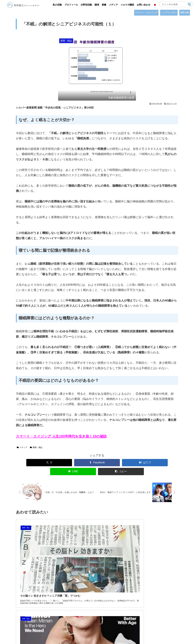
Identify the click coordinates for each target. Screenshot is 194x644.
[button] (189, 4)
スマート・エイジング (146, 12)
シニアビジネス (169, 12)
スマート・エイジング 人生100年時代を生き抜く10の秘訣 (61, 436)
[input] (176, 4)
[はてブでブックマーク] (97, 463)
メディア (22, 447)
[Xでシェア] (31, 463)
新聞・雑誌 (36, 447)
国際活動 (185, 12)
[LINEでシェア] (130, 463)
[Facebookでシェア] (64, 463)
